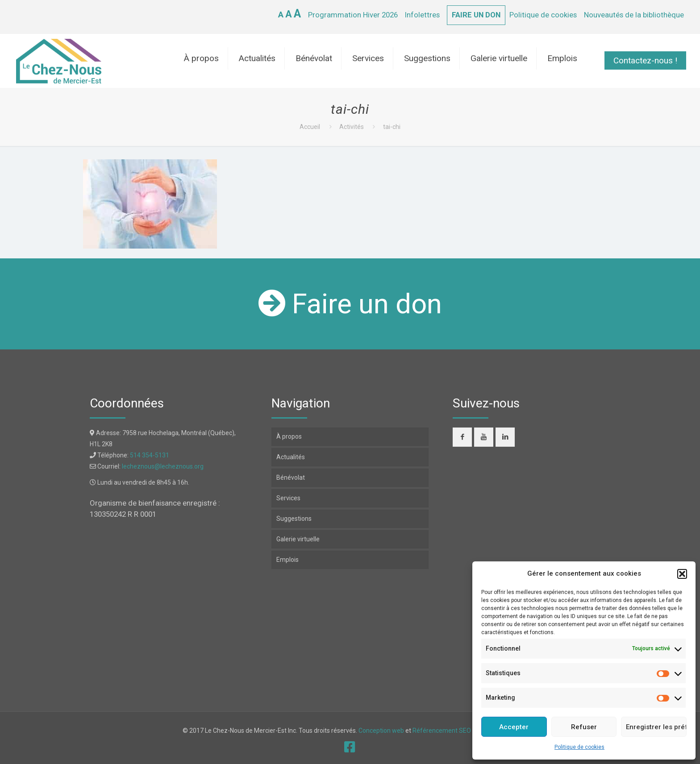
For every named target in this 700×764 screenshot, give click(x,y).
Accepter (514, 727)
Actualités (291, 457)
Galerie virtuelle (298, 539)
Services (288, 498)
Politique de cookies (579, 747)
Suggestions (294, 519)
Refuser (584, 727)
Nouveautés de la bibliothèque (634, 15)
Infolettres (422, 15)
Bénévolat (291, 477)
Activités (352, 127)
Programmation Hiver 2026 (353, 15)
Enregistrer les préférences (656, 727)
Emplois (287, 560)
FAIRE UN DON (476, 15)
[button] (682, 574)
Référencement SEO (442, 731)
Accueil (310, 127)
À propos (289, 436)
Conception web (381, 731)
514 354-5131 (150, 455)
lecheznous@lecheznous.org (163, 466)
